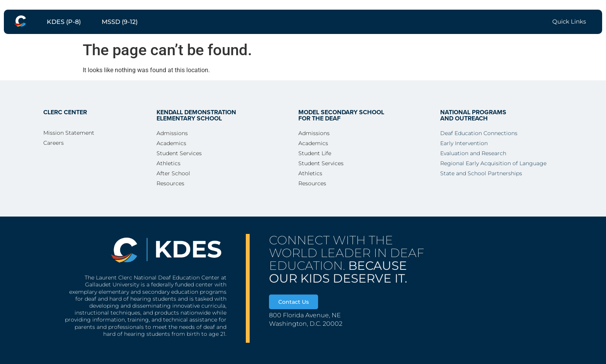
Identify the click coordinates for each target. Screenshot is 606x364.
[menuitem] (20, 21)
